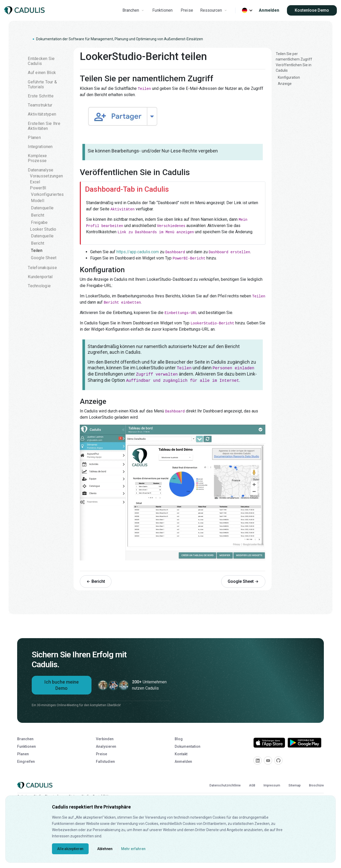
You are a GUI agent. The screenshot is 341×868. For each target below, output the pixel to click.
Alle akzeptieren (70, 849)
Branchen (25, 739)
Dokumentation (188, 746)
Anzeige (285, 84)
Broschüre (316, 785)
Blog (179, 739)
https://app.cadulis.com (138, 252)
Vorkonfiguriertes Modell (47, 198)
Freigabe (39, 222)
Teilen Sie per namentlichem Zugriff (294, 56)
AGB (252, 785)
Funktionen (163, 10)
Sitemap (295, 785)
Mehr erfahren (133, 849)
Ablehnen (105, 849)
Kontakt (181, 754)
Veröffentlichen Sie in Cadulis (294, 68)
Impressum (272, 785)
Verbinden (105, 739)
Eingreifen (26, 762)
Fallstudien (105, 762)
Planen (23, 754)
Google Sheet (44, 258)
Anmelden (269, 10)
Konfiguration (289, 77)
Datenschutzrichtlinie (225, 785)
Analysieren (106, 746)
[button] (134, 10)
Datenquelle (42, 208)
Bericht (38, 215)
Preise (187, 10)
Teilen (37, 251)
